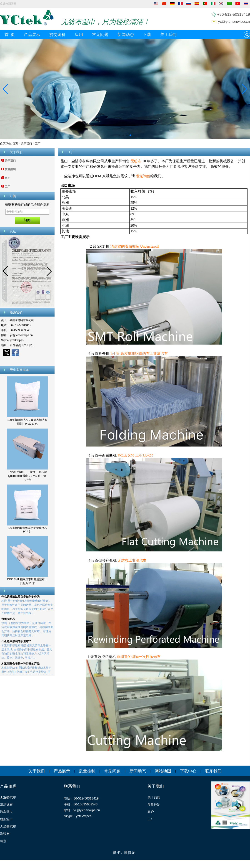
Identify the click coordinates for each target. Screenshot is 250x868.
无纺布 (136, 161)
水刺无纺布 (8, 621)
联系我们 (213, 771)
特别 (3, 841)
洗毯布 (5, 834)
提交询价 (57, 35)
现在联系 (27, 360)
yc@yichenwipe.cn (234, 22)
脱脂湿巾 (6, 819)
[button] (120, 135)
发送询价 (143, 176)
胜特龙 (130, 853)
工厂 (7, 187)
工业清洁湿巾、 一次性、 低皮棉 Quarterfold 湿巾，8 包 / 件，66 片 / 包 (27, 476)
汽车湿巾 (6, 812)
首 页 (10, 35)
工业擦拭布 (8, 797)
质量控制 (10, 169)
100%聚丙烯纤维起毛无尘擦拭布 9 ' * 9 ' (27, 530)
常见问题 (100, 35)
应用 (79, 35)
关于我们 (168, 35)
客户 (7, 178)
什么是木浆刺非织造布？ (16, 643)
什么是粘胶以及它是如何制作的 (20, 598)
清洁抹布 (6, 805)
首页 (15, 144)
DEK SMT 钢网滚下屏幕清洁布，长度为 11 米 (27, 581)
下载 (147, 35)
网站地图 (163, 771)
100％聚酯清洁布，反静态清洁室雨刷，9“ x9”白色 (27, 422)
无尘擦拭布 (8, 826)
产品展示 (32, 35)
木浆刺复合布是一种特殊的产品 (20, 665)
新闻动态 (126, 35)
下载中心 (188, 771)
